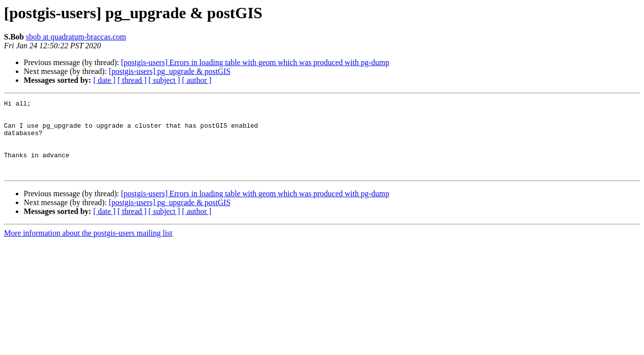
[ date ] (104, 80)
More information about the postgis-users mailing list (88, 248)
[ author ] (197, 80)
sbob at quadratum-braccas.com (76, 37)
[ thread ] (132, 80)
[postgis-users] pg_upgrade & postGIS (170, 71)
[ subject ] (164, 80)
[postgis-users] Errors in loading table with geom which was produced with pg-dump (255, 62)
